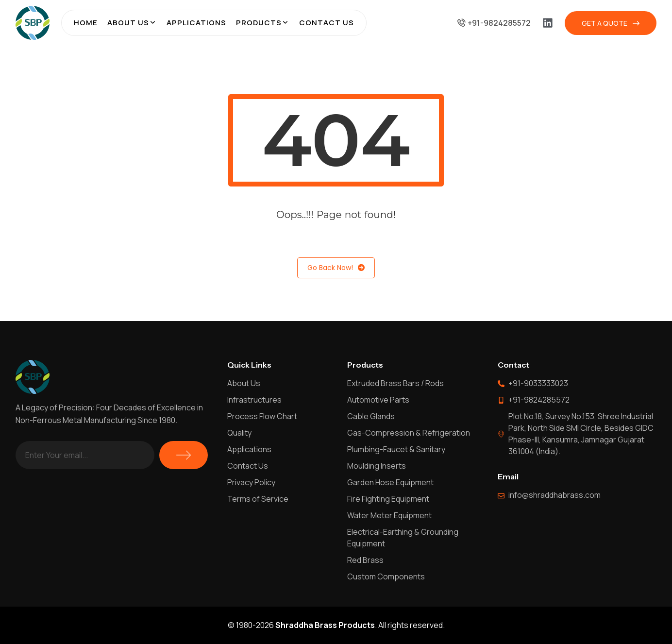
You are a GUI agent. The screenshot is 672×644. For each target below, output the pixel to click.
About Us (128, 23)
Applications (196, 23)
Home (86, 23)
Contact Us (327, 23)
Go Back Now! (336, 268)
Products (259, 23)
